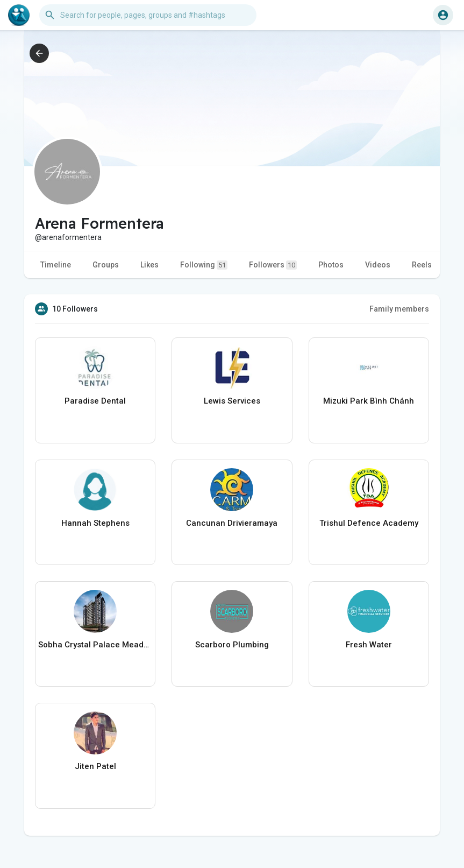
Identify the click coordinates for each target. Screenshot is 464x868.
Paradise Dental (95, 401)
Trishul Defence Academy (369, 523)
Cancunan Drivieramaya (232, 523)
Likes (149, 265)
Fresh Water (369, 645)
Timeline (56, 265)
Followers (273, 265)
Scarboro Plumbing (232, 645)
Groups (106, 265)
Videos (378, 265)
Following (204, 265)
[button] (148, 15)
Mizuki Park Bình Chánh (369, 401)
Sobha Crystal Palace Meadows (95, 645)
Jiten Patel (95, 766)
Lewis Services (232, 401)
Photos (331, 265)
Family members (399, 309)
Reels (422, 265)
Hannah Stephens (95, 523)
